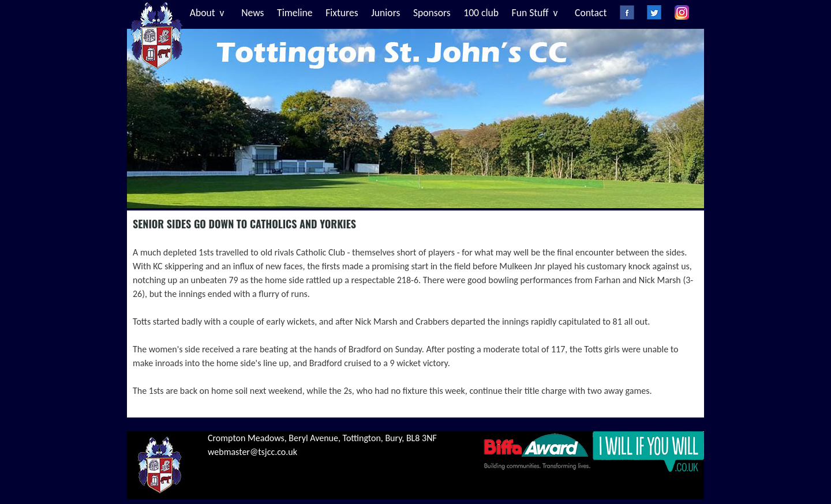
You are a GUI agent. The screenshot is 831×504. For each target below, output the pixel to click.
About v (207, 13)
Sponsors (432, 13)
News (252, 13)
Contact (591, 13)
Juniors (385, 13)
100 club (481, 13)
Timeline (295, 13)
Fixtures (342, 13)
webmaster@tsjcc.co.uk (252, 452)
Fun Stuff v (535, 13)
